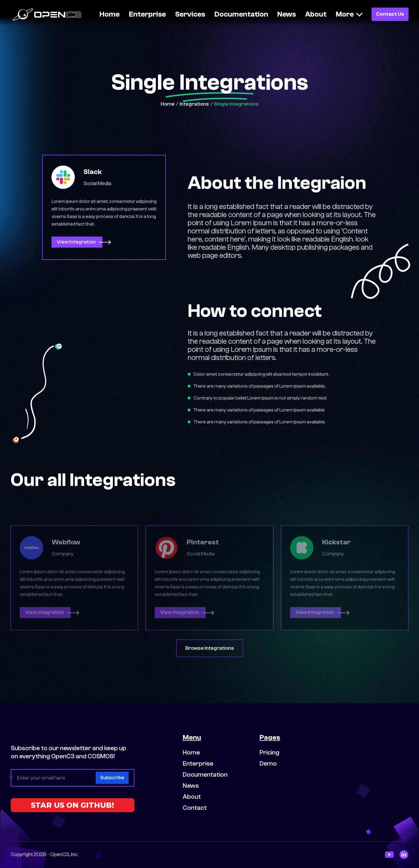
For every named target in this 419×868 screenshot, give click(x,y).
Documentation (241, 14)
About (316, 14)
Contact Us (390, 14)
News (287, 14)
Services (190, 14)
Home (110, 14)
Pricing (269, 752)
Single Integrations (236, 104)
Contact (195, 808)
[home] (50, 14)
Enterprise (147, 14)
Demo (268, 764)
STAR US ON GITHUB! (72, 805)
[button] (349, 14)
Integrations (194, 104)
